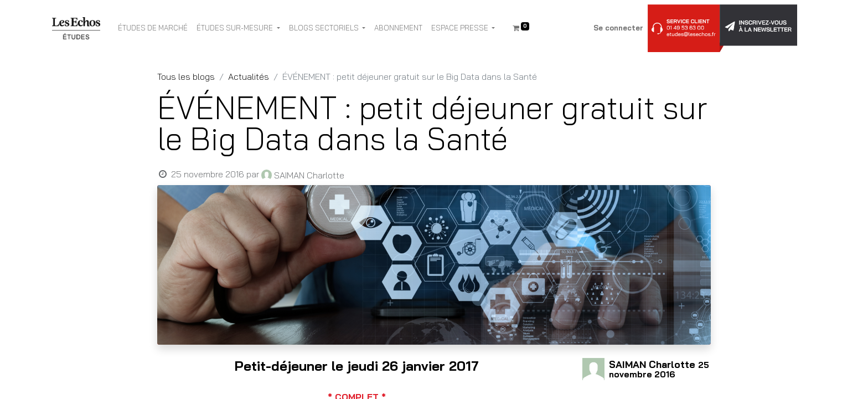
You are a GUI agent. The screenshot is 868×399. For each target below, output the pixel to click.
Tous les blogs (186, 76)
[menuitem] (153, 28)
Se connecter (618, 28)
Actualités (249, 76)
